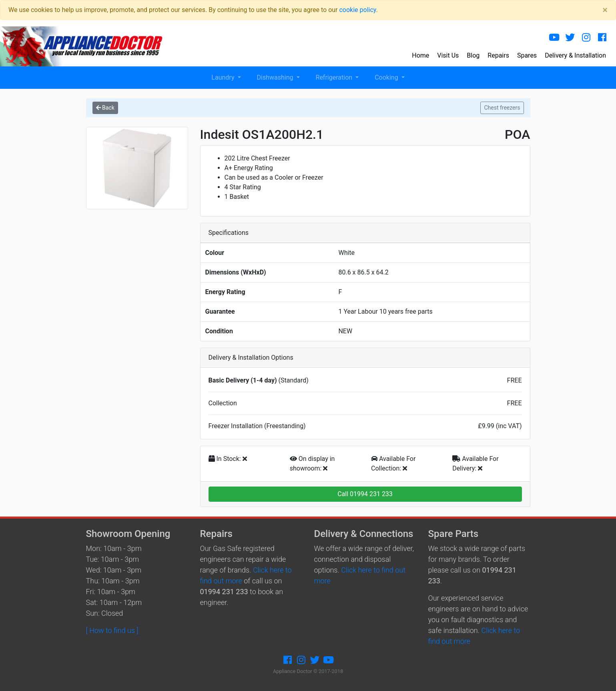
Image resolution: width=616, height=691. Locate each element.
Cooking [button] (387, 77)
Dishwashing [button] (276, 77)
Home (420, 55)
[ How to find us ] (112, 630)
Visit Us (448, 55)
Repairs (498, 55)
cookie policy (357, 10)
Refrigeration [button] (335, 77)
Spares (527, 55)
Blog (473, 55)
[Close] (605, 10)
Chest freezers (502, 108)
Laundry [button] (224, 77)
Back (105, 108)
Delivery (575, 55)
